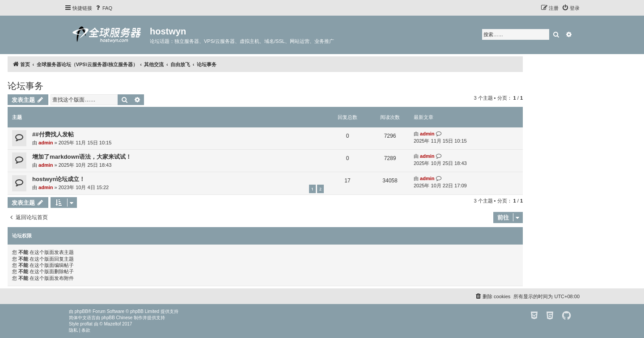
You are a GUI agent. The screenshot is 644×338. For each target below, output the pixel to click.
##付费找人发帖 (53, 134)
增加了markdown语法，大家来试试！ (82, 157)
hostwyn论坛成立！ (59, 179)
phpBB (81, 311)
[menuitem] (103, 8)
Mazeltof (113, 324)
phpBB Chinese (117, 318)
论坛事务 (25, 86)
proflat (86, 324)
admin (46, 143)
